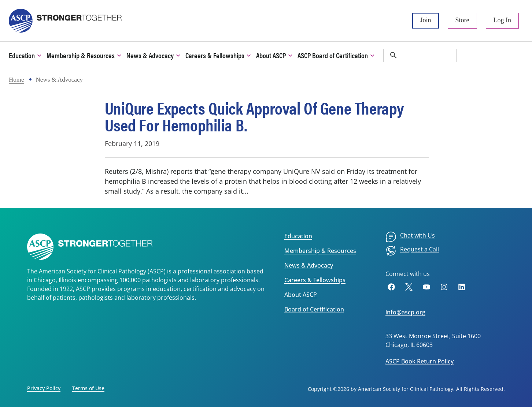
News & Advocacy (309, 265)
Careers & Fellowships (315, 280)
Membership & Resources (320, 251)
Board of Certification (314, 309)
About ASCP (301, 295)
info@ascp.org (405, 312)
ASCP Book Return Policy (420, 361)
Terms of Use (88, 388)
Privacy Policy (44, 388)
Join (425, 20)
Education (298, 236)
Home (16, 80)
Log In (503, 20)
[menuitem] (410, 237)
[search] (420, 55)
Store (462, 20)
